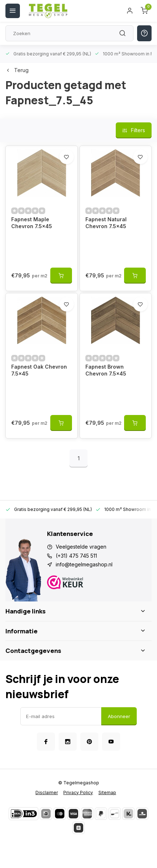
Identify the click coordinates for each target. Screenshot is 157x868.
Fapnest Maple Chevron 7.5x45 (32, 223)
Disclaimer (47, 792)
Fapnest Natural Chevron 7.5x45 (106, 223)
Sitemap (107, 792)
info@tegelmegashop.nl (84, 564)
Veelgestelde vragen (81, 547)
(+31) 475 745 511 (76, 556)
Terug (17, 70)
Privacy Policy (78, 792)
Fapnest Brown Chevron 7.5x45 (106, 370)
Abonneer (119, 716)
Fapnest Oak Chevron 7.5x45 (39, 370)
